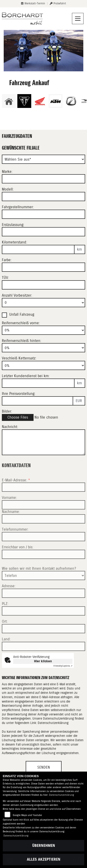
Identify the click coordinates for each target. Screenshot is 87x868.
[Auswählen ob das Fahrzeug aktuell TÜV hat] (43, 285)
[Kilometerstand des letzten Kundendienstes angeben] (38, 383)
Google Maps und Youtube (27, 815)
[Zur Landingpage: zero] (71, 101)
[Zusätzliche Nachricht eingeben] (43, 442)
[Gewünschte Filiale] (43, 159)
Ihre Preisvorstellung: (19, 394)
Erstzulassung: (13, 225)
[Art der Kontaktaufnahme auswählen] (43, 590)
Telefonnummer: (15, 543)
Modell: (8, 189)
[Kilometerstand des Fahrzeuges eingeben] (38, 249)
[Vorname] (43, 519)
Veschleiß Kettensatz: (19, 358)
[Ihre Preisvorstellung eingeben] (37, 401)
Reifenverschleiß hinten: (22, 341)
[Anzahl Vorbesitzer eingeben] (43, 303)
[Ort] (43, 642)
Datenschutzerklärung (53, 723)
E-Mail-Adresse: (16, 494)
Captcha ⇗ (63, 666)
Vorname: (9, 512)
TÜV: (5, 278)
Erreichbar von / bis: (18, 561)
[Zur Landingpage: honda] (40, 101)
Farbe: (7, 260)
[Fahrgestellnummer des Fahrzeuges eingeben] (43, 214)
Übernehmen (44, 846)
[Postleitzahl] (43, 625)
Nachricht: (10, 427)
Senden (44, 767)
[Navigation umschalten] (78, 19)
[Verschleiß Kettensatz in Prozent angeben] (43, 365)
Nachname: (11, 526)
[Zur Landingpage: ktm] (56, 101)
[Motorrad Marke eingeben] (43, 179)
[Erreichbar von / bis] (43, 568)
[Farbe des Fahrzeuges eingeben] (43, 267)
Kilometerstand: (14, 242)
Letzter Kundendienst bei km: (26, 376)
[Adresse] (43, 607)
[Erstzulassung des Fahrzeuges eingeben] (43, 232)
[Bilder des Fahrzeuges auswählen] (43, 418)
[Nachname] (43, 533)
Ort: (5, 635)
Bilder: (7, 411)
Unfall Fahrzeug (22, 314)
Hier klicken (43, 661)
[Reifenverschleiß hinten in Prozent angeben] (43, 348)
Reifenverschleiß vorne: (21, 323)
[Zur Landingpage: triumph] (24, 101)
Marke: (7, 172)
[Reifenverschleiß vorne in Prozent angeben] (43, 330)
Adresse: (9, 600)
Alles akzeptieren (44, 859)
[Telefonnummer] (43, 550)
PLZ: (5, 618)
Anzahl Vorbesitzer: (17, 295)
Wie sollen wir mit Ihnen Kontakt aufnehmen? (39, 582)
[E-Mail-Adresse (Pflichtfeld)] (43, 501)
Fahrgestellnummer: (18, 207)
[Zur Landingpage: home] (9, 101)
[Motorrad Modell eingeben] (43, 197)
